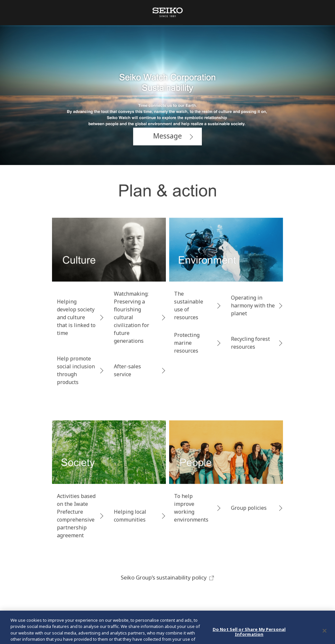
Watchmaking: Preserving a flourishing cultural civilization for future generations (132, 317)
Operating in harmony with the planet (253, 305)
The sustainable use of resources (189, 305)
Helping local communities (130, 516)
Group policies (249, 508)
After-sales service (127, 370)
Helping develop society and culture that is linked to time (76, 317)
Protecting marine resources (187, 343)
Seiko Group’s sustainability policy (168, 577)
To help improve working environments (191, 508)
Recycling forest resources (250, 343)
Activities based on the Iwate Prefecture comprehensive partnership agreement (76, 516)
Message (167, 136)
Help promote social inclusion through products (76, 370)
